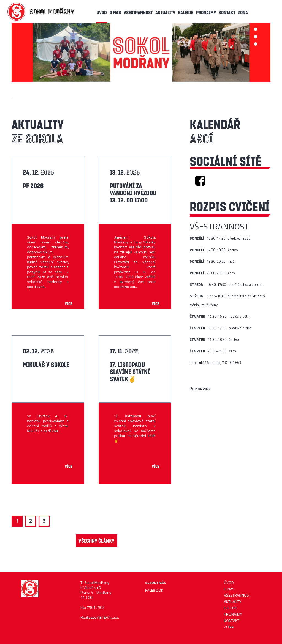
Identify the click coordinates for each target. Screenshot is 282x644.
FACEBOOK (154, 590)
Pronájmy (206, 12)
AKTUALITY (165, 12)
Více (69, 303)
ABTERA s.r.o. (108, 617)
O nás (115, 12)
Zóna (243, 12)
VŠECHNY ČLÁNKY (96, 541)
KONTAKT (227, 12)
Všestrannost (138, 12)
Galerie (186, 12)
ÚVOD (102, 12)
